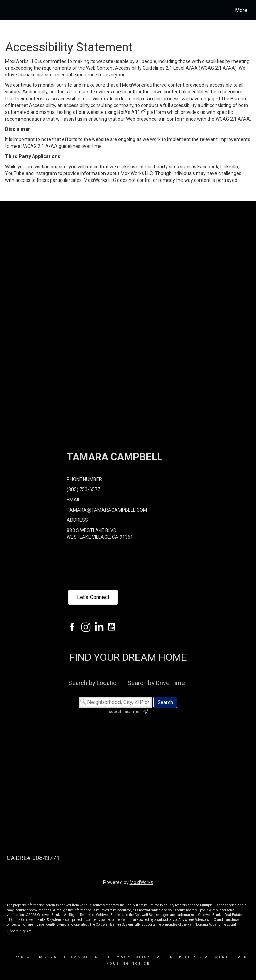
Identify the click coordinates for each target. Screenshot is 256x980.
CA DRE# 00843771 (33, 858)
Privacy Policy (129, 957)
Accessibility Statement (193, 957)
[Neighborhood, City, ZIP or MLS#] (115, 702)
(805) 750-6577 (83, 489)
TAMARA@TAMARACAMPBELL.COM (107, 510)
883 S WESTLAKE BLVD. (92, 530)
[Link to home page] (9, 10)
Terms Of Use (83, 957)
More (241, 10)
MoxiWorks (141, 882)
